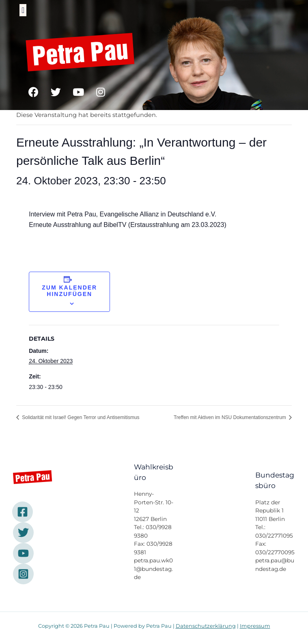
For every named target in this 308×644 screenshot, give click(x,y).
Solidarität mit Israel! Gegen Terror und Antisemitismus (80, 417)
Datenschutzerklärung (206, 626)
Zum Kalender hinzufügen (69, 291)
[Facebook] (23, 512)
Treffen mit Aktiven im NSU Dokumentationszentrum (230, 417)
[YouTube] (23, 553)
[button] (23, 10)
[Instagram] (23, 574)
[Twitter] (23, 533)
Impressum (255, 626)
